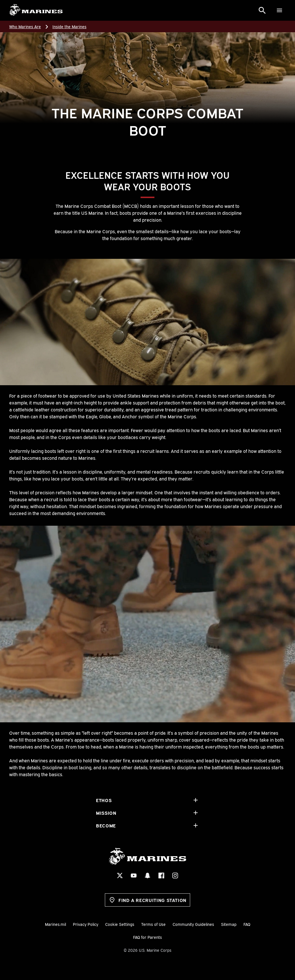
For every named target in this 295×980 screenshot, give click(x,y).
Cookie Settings (120, 924)
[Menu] (279, 10)
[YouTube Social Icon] (134, 875)
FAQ (247, 924)
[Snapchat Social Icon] (147, 875)
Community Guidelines (193, 924)
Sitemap (229, 924)
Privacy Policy (86, 924)
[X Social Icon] (120, 875)
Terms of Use (153, 924)
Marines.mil (55, 924)
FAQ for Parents (147, 937)
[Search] (262, 10)
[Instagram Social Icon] (175, 875)
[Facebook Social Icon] (161, 875)
